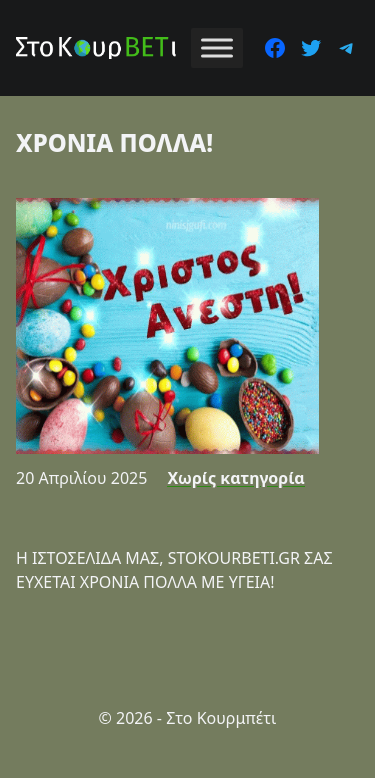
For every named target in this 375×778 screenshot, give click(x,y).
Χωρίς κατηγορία (235, 478)
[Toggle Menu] (217, 47)
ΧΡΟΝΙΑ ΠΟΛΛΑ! (114, 142)
